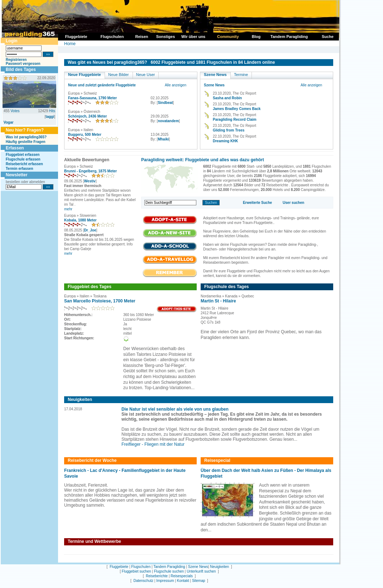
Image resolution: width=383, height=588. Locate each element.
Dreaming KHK (226, 141)
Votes (15, 111)
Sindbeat (165, 103)
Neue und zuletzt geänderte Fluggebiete (102, 85)
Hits (52, 111)
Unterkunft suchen (201, 571)
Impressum (165, 581)
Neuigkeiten (219, 567)
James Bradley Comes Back (237, 109)
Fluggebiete (119, 567)
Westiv (90, 181)
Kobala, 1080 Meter (80, 220)
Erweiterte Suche (257, 203)
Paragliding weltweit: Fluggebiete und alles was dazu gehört (203, 160)
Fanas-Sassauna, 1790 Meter (92, 98)
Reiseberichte (157, 576)
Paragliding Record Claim (235, 119)
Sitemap (199, 581)
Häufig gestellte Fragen (26, 142)
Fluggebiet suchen (137, 571)
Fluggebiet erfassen (23, 155)
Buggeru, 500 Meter (85, 135)
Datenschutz (143, 581)
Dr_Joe (90, 230)
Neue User (146, 75)
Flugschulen (141, 567)
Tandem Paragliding (169, 567)
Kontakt (183, 581)
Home (70, 44)
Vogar (9, 122)
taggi (50, 117)
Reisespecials (182, 576)
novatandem (168, 121)
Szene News (215, 75)
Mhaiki (163, 139)
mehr (68, 209)
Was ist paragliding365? (26, 137)
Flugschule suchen (169, 571)
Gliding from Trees (229, 130)
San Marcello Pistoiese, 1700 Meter (100, 301)
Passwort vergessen (23, 64)
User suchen (293, 203)
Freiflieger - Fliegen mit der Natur (153, 444)
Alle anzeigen (176, 85)
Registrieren (16, 60)
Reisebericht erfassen (24, 164)
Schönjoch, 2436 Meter (87, 116)
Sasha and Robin (227, 98)
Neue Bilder (118, 75)
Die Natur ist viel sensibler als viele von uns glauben (175, 409)
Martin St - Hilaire (218, 301)
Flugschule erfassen (23, 159)
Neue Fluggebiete (85, 75)
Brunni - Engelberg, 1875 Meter (90, 171)
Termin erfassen (20, 169)
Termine (241, 75)
